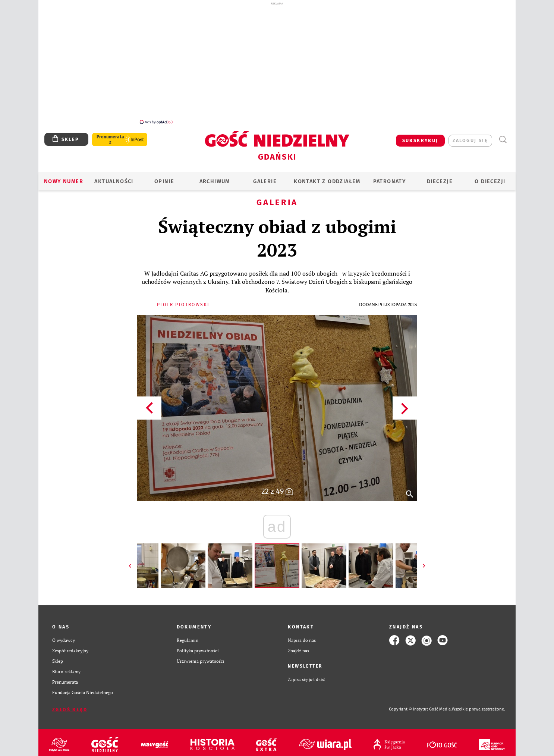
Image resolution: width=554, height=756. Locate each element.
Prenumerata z (110, 139)
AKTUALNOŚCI (114, 181)
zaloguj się (470, 140)
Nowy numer (64, 181)
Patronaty (390, 181)
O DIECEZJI (490, 181)
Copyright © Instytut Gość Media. (420, 709)
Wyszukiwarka (503, 140)
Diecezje (440, 181)
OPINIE (164, 181)
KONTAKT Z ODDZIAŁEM (327, 181)
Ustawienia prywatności (201, 661)
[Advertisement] (277, 63)
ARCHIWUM (215, 181)
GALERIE (265, 181)
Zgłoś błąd (70, 710)
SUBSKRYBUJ (420, 140)
